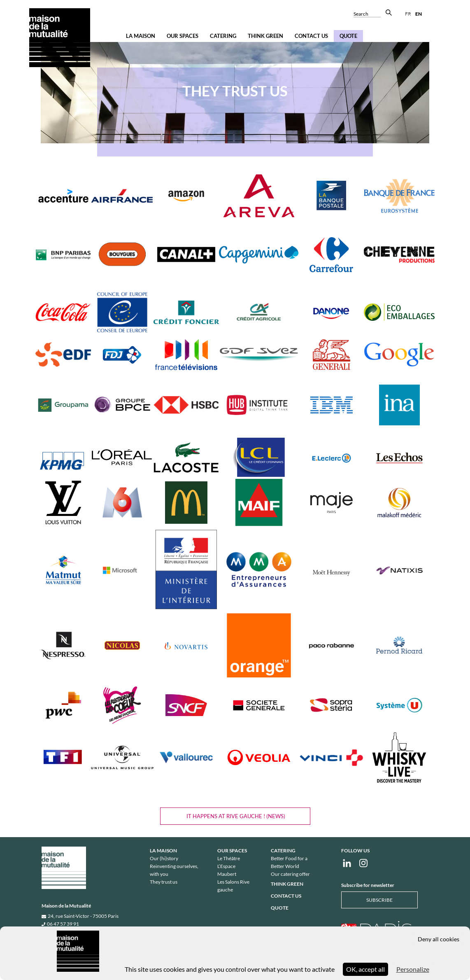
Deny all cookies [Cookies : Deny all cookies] (439, 939)
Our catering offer (290, 874)
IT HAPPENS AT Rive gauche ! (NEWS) (235, 816)
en (419, 14)
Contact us (311, 36)
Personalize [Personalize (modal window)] (413, 969)
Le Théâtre (229, 858)
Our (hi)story (164, 858)
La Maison (141, 36)
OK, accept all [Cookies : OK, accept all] (365, 969)
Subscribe (379, 900)
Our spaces (183, 36)
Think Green (265, 36)
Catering (223, 36)
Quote (348, 36)
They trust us (164, 882)
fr (408, 14)
